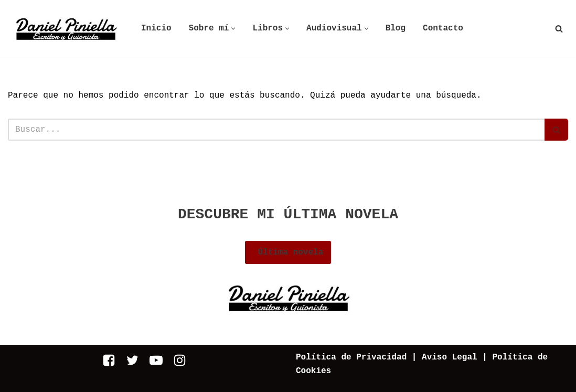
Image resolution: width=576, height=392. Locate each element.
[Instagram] (180, 360)
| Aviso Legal (442, 357)
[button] (233, 29)
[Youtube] (156, 360)
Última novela (288, 252)
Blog (396, 28)
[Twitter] (132, 360)
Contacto (443, 28)
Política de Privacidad (351, 357)
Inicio (156, 28)
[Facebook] (109, 360)
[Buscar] (559, 29)
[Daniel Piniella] (66, 29)
